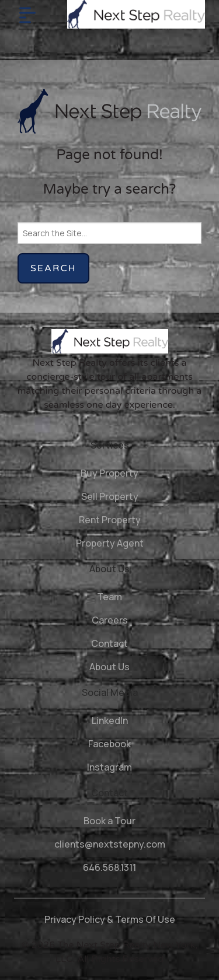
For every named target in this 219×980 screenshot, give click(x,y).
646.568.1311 (109, 867)
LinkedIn (110, 720)
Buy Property (109, 473)
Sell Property (110, 496)
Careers (110, 620)
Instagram (109, 767)
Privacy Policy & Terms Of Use (110, 919)
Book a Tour (109, 821)
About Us (109, 667)
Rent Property (110, 520)
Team (109, 597)
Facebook (109, 744)
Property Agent (110, 543)
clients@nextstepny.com (110, 844)
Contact (109, 643)
